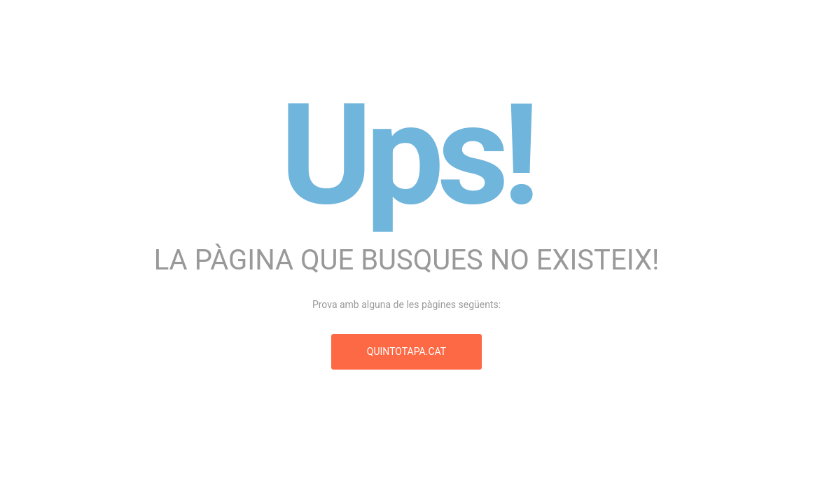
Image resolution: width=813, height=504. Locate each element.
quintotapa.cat (406, 351)
